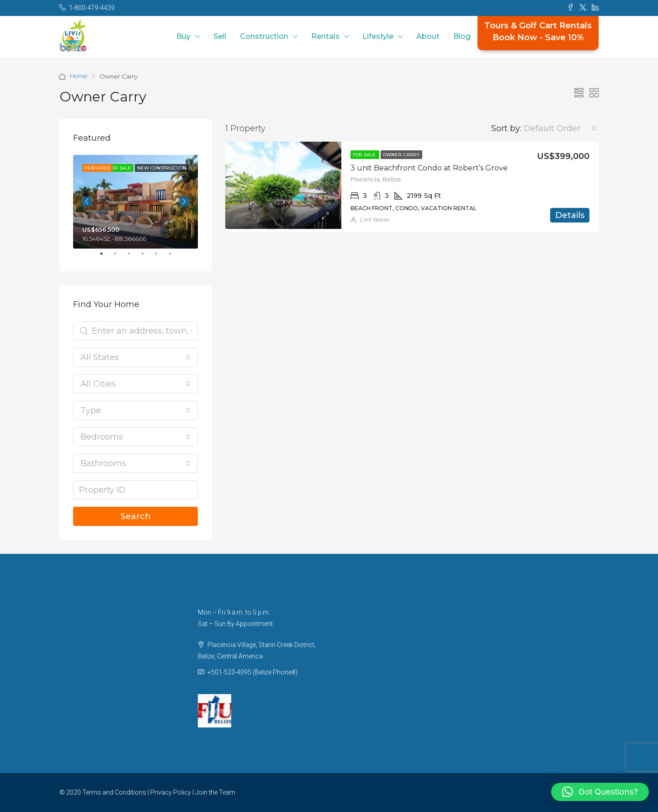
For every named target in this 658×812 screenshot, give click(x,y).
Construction (264, 36)
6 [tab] (175, 257)
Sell (220, 36)
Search (136, 516)
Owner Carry (401, 155)
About (428, 36)
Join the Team (215, 792)
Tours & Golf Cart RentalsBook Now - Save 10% (538, 32)
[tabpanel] (135, 202)
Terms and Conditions (114, 792)
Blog (462, 36)
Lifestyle (378, 36)
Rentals (325, 36)
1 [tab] (106, 257)
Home (79, 76)
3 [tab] (133, 257)
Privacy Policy (171, 792)
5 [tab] (161, 257)
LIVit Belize (374, 220)
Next (184, 202)
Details (570, 215)
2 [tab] (120, 257)
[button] (600, 792)
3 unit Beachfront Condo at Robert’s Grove (429, 168)
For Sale (365, 155)
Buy (183, 36)
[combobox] (560, 128)
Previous (87, 202)
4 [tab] (147, 257)
